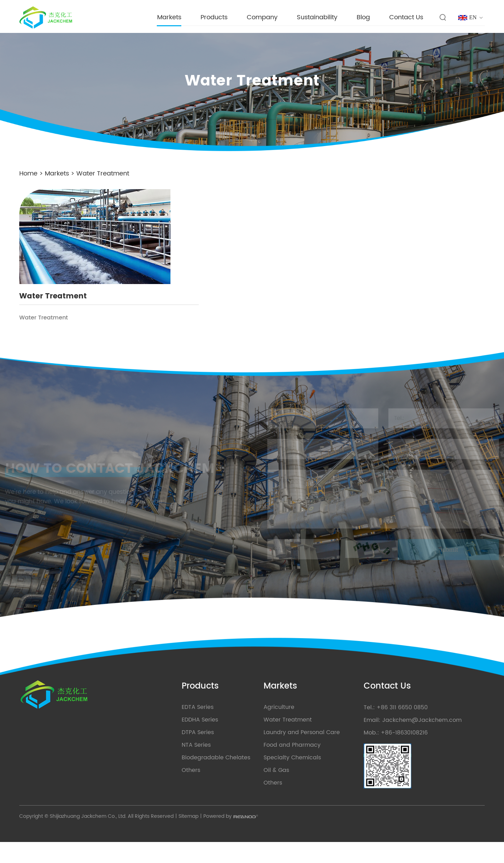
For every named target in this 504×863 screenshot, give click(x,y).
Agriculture (266, 727)
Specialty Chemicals (279, 777)
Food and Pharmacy (279, 765)
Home (30, 173)
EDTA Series (172, 727)
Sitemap (190, 837)
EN (473, 17)
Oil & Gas (263, 790)
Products (213, 17)
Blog (362, 17)
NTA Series (171, 765)
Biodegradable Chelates (191, 777)
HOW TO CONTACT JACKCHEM (68, 475)
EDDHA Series (175, 739)
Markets (168, 17)
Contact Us (405, 17)
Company (261, 17)
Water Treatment (104, 173)
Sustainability (316, 17)
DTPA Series (173, 752)
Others (166, 790)
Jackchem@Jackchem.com (421, 740)
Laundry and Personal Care (289, 752)
